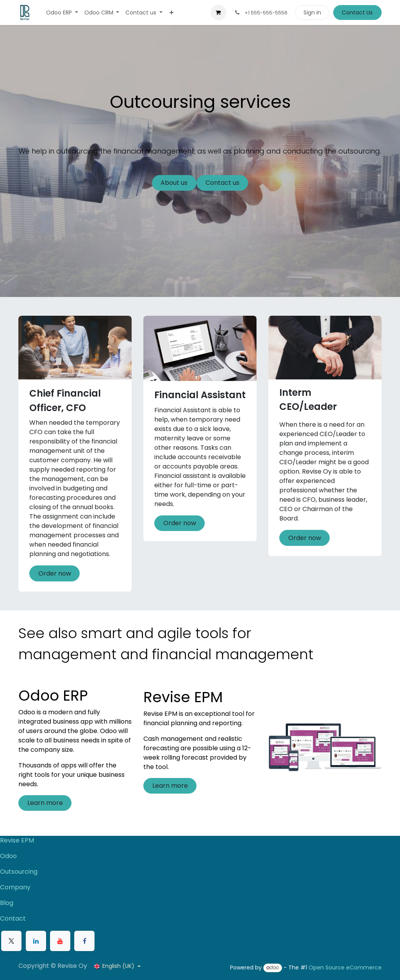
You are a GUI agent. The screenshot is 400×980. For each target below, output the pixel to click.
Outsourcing (19, 872)
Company (15, 887)
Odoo (8, 856)
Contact (13, 918)
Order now (55, 573)
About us (174, 183)
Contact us (222, 183)
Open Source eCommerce (345, 967)
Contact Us (357, 13)
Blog (7, 903)
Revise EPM (18, 840)
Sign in (312, 13)
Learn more (45, 803)
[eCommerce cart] (218, 13)
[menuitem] (62, 13)
